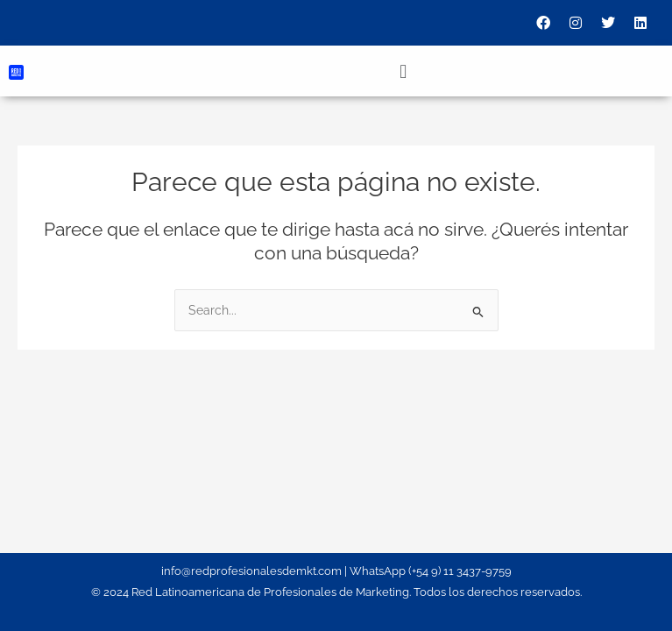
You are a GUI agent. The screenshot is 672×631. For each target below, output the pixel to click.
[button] (403, 71)
